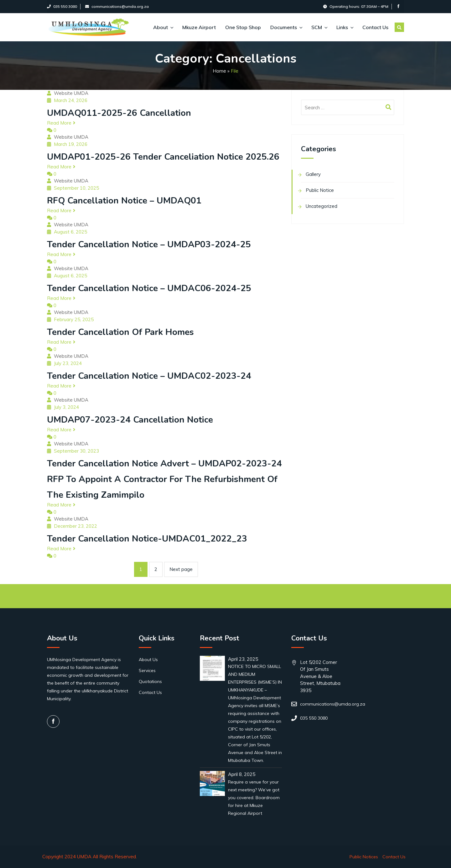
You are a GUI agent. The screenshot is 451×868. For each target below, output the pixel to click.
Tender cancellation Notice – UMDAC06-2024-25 (149, 288)
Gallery (313, 174)
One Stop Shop (243, 27)
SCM (319, 27)
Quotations (150, 681)
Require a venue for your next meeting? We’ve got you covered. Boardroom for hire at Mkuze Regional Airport (254, 798)
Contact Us (375, 27)
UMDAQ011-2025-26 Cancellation (119, 113)
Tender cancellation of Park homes (120, 332)
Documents (286, 27)
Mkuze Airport (199, 27)
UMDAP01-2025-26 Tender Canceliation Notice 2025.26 (163, 157)
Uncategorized (321, 206)
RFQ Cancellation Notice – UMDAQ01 (124, 201)
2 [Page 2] (156, 569)
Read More (61, 123)
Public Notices (364, 857)
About (163, 27)
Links (345, 27)
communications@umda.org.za (117, 6)
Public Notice (320, 190)
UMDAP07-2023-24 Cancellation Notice (130, 420)
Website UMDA (71, 93)
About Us (148, 660)
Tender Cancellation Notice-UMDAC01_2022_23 (147, 539)
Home (219, 71)
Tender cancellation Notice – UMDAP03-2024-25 (149, 244)
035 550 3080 (62, 6)
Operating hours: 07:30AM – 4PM (356, 6)
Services (147, 670)
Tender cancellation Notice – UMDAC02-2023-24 (149, 376)
